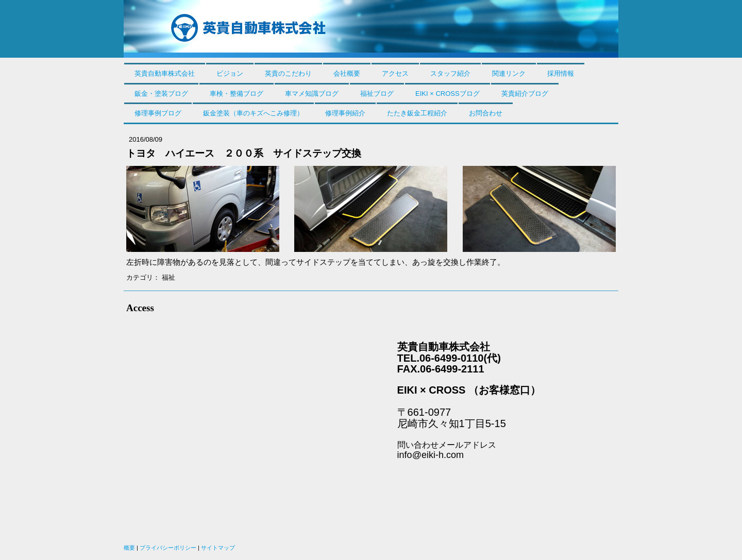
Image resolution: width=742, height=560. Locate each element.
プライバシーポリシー (168, 548)
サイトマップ (218, 548)
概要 (129, 548)
